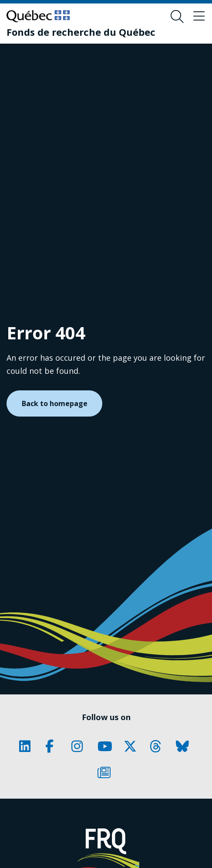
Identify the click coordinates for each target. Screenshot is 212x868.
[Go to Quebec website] (38, 16)
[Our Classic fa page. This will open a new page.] (28, 746)
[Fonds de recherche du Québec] (81, 32)
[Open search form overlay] (177, 17)
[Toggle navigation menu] (199, 17)
